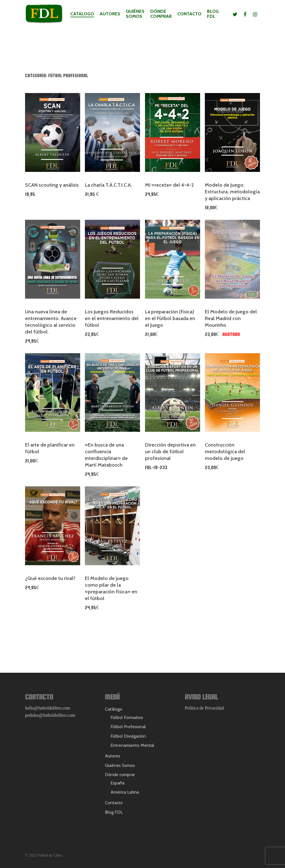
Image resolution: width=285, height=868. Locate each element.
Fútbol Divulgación (128, 736)
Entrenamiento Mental (132, 745)
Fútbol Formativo (127, 717)
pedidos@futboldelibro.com (50, 715)
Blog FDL (213, 14)
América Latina (125, 792)
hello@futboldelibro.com (48, 708)
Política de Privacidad (204, 708)
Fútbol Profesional (128, 727)
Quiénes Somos (135, 14)
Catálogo (82, 14)
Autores (110, 14)
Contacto (189, 14)
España (117, 783)
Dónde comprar (161, 14)
